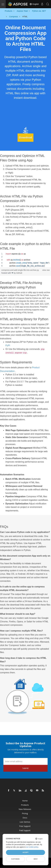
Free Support (25, 826)
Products (25, 805)
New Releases (25, 809)
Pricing (25, 813)
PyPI (8, 345)
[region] (26, 260)
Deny (36, 859)
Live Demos (25, 822)
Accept (26, 852)
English (34, 4)
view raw (46, 270)
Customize (15, 859)
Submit (26, 768)
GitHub (19, 273)
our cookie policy (32, 847)
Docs (25, 818)
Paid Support (25, 830)
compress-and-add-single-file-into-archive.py (20, 270)
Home (25, 801)
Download (26, 138)
